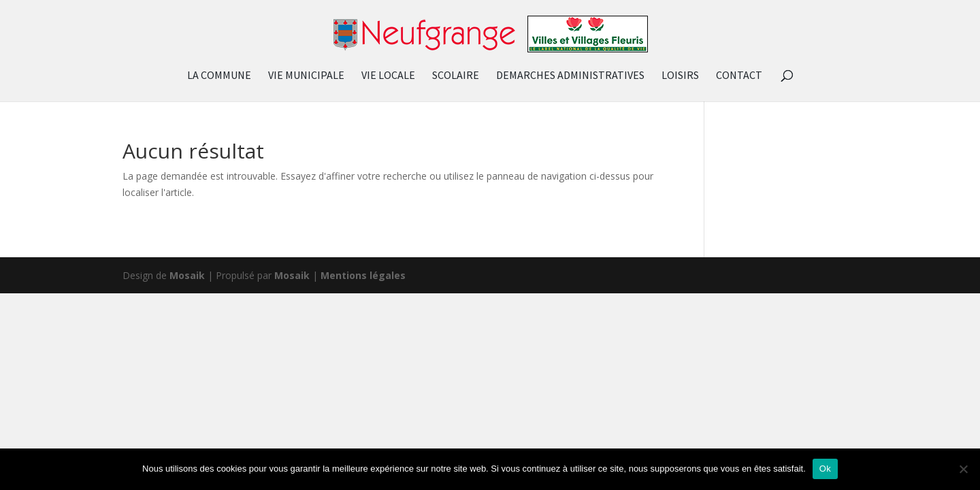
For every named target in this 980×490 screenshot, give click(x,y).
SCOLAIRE (456, 76)
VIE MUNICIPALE (306, 76)
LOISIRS (680, 76)
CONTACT (739, 76)
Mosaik (187, 275)
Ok (825, 469)
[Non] (963, 469)
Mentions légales (363, 275)
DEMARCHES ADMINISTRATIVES (570, 76)
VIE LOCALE (388, 76)
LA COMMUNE (219, 76)
